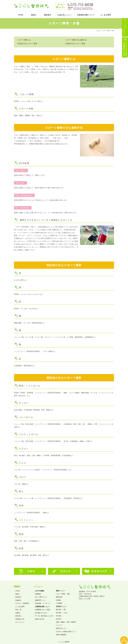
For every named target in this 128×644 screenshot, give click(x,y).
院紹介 (34, 15)
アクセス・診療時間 (22, 601)
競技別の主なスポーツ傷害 (75, 44)
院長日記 (18, 614)
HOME (21, 15)
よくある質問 (106, 15)
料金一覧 (18, 608)
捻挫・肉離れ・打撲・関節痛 (66, 620)
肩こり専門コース (41, 595)
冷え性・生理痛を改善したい (66, 630)
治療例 (18, 611)
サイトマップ (20, 620)
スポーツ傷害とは (24, 40)
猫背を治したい (61, 626)
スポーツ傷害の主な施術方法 (76, 40)
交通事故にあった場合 (43, 608)
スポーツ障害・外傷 (63, 592)
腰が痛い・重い (61, 608)
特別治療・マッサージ (43, 601)
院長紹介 (18, 595)
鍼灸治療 (59, 595)
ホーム (98, 31)
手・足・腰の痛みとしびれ (44, 614)
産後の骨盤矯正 (61, 633)
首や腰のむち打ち (41, 611)
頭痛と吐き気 (40, 617)
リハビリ (59, 623)
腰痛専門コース (40, 598)
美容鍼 (58, 598)
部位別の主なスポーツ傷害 (27, 44)
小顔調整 (59, 601)
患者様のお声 (20, 617)
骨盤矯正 (38, 592)
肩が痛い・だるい (62, 611)
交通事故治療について (86, 15)
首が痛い (59, 614)
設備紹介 (18, 598)
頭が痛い (59, 617)
